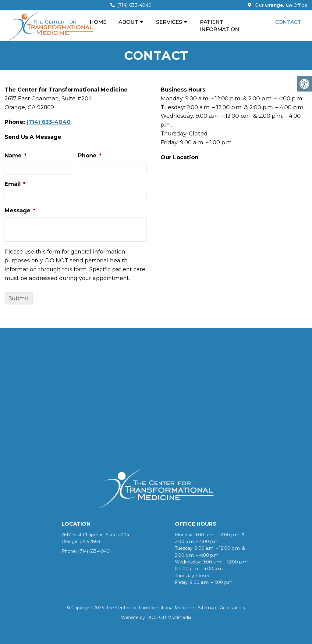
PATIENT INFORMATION (220, 26)
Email (15, 184)
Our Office (280, 5)
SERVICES (169, 22)
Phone (90, 156)
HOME (98, 22)
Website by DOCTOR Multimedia (156, 617)
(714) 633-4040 (134, 5)
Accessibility (233, 608)
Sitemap (207, 608)
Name (16, 156)
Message (20, 210)
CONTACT (288, 22)
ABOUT (128, 22)
